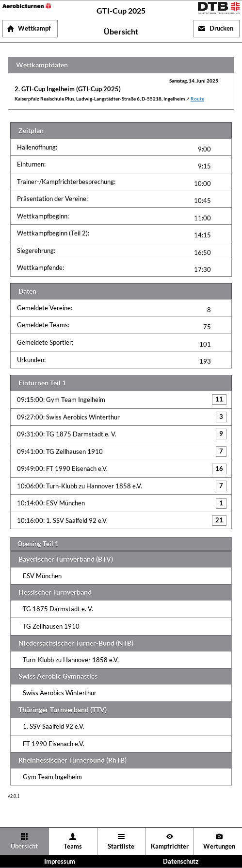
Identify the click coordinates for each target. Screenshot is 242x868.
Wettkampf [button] (34, 28)
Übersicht (24, 846)
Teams (73, 846)
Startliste (121, 846)
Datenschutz (181, 861)
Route (197, 99)
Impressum (60, 861)
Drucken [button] (221, 28)
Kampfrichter (170, 846)
